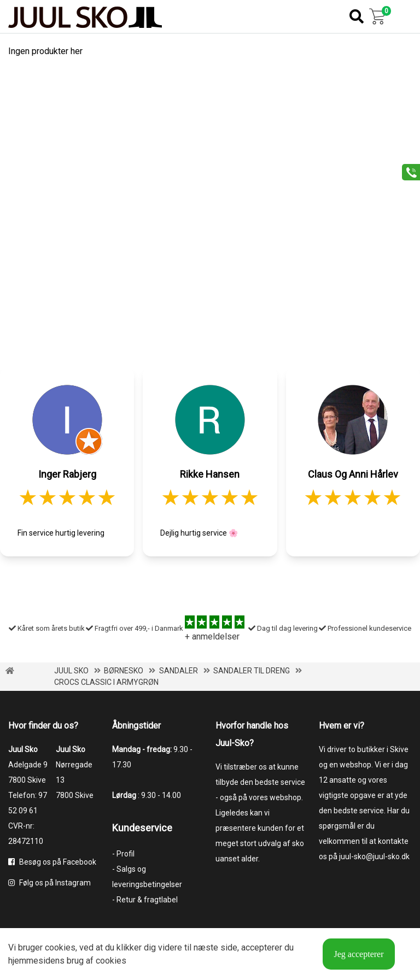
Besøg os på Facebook (52, 862)
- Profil (123, 854)
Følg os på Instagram (49, 883)
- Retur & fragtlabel (145, 900)
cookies (60, 947)
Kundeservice (142, 828)
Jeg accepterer (358, 954)
